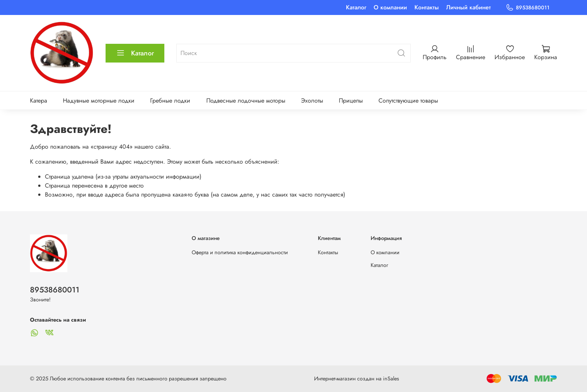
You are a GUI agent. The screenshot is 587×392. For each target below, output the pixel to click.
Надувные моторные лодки (99, 101)
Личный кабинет (469, 7)
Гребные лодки (170, 101)
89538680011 (528, 8)
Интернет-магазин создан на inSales (357, 379)
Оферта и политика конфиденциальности (240, 252)
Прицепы (351, 101)
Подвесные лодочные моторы (246, 101)
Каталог (356, 7)
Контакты (427, 7)
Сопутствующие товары (408, 101)
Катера (39, 101)
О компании (390, 7)
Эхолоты (312, 101)
